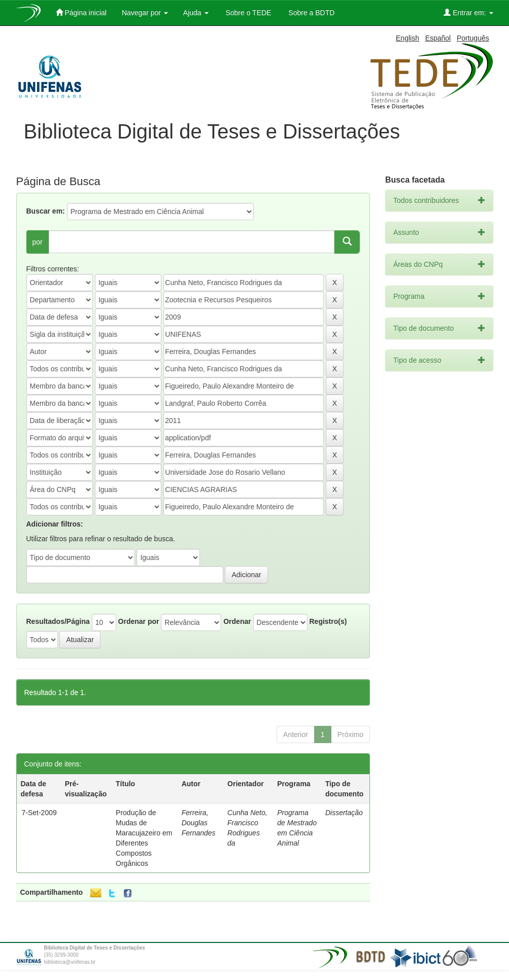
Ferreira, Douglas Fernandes (199, 823)
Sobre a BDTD (310, 13)
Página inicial (81, 12)
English (408, 38)
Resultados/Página (58, 621)
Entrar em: (468, 12)
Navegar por (145, 13)
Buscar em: (46, 211)
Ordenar (237, 621)
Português (473, 38)
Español (438, 38)
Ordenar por (139, 621)
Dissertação (344, 813)
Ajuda (196, 13)
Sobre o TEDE (248, 13)
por (38, 242)
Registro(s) (328, 621)
